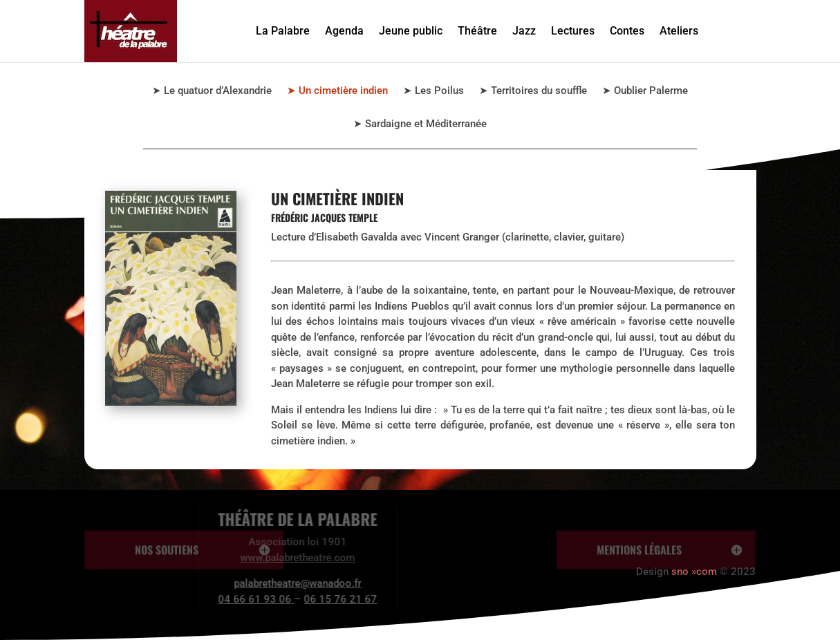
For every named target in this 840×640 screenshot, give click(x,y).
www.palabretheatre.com (258, 558)
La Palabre (283, 31)
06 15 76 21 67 (301, 599)
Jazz (524, 31)
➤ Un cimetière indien (337, 91)
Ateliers (679, 31)
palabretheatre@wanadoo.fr (258, 583)
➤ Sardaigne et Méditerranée (420, 124)
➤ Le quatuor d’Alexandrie (212, 91)
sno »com (694, 572)
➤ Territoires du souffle (533, 91)
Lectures (573, 31)
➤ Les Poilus (433, 91)
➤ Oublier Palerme (645, 91)
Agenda (344, 31)
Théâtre (477, 31)
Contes (627, 31)
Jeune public (411, 31)
